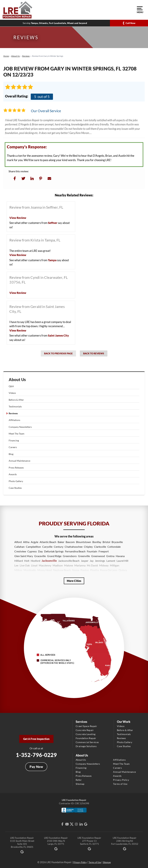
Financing (14, 440)
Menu (140, 10)
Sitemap (80, 784)
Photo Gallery (16, 481)
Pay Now (36, 767)
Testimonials (15, 406)
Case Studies (15, 488)
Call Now (130, 23)
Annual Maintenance (19, 461)
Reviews (13, 413)
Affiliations (14, 420)
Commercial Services (87, 742)
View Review (18, 218)
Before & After (16, 400)
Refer (79, 780)
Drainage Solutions (86, 746)
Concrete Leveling (86, 734)
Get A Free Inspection (36, 739)
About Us (17, 380)
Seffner (53, 223)
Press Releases (16, 468)
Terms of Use (120, 784)
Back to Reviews (94, 353)
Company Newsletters (20, 427)
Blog (11, 454)
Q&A (11, 386)
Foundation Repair (86, 738)
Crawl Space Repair (86, 726)
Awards (13, 474)
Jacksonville (49, 561)
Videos (12, 393)
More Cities (74, 581)
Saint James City (58, 335)
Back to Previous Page (58, 353)
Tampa (52, 260)
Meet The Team (17, 434)
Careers (13, 447)
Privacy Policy (121, 780)
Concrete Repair (85, 730)
